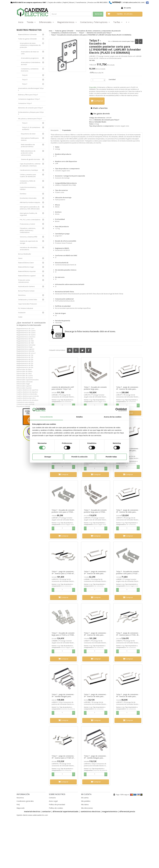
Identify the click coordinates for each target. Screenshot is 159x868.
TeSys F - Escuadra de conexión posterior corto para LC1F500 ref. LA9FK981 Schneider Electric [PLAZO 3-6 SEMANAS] (63, 511)
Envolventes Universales (28, 198)
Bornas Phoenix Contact (26, 291)
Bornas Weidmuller (25, 254)
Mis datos (85, 804)
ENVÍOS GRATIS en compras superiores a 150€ (28, 2)
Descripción (55, 130)
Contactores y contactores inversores (30, 70)
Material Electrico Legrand (27, 276)
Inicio (21, 22)
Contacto (52, 798)
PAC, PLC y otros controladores (30, 220)
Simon (20, 258)
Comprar (97, 101)
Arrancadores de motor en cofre (30, 53)
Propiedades (67, 130)
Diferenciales (46, 22)
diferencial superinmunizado (65, 811)
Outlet (20, 317)
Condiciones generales (25, 801)
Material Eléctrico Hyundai (27, 271)
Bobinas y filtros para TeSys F (28, 95)
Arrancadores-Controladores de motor (31, 63)
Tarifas (118, 22)
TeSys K (25, 123)
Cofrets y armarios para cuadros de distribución (28, 176)
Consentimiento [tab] (46, 417)
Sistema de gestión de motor (31, 159)
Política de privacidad (57, 804)
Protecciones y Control (27, 224)
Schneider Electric (100, 122)
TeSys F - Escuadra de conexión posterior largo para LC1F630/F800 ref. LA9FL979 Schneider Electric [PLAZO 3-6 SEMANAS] (95, 388)
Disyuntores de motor (28, 134)
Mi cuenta (127, 8)
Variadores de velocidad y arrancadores (29, 248)
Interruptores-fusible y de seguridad (28, 214)
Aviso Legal (53, 801)
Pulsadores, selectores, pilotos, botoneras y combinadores (28, 230)
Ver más (92, 60)
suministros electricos (90, 811)
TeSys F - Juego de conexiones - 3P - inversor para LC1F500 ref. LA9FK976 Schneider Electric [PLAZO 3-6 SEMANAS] (63, 573)
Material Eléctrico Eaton (26, 263)
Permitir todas (111, 457)
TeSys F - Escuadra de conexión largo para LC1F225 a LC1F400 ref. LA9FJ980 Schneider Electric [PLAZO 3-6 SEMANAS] (63, 634)
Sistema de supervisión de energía (29, 242)
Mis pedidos (86, 801)
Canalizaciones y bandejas (29, 170)
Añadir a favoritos (99, 108)
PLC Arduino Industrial (26, 308)
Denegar (48, 457)
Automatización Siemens (26, 286)
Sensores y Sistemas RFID (29, 237)
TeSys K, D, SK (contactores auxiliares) (31, 128)
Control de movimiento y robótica (28, 188)
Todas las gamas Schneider (27, 39)
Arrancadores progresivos (30, 58)
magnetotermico (110, 811)
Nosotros (20, 798)
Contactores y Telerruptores (95, 22)
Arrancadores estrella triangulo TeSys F (31, 89)
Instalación (22, 313)
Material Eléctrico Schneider (27, 34)
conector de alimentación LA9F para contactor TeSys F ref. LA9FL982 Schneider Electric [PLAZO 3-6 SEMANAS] (63, 388)
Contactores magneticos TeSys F (29, 99)
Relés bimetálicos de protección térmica (28, 146)
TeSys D (25, 80)
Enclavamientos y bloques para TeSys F (31, 113)
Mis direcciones (87, 808)
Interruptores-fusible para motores (30, 139)
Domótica (23, 194)
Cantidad (112, 79)
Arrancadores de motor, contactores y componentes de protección (30, 45)
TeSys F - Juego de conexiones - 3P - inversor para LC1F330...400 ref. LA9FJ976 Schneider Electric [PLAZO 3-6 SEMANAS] (128, 634)
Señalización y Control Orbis (28, 300)
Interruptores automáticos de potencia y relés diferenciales (30, 208)
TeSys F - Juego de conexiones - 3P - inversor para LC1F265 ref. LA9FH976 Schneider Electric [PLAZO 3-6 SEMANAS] (63, 757)
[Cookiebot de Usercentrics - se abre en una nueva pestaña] (117, 410)
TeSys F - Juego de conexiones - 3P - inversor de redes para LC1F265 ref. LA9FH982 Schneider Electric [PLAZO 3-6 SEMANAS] (95, 695)
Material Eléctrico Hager (26, 267)
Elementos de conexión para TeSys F (124, 41)
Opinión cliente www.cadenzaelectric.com (32, 815)
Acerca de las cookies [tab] (113, 417)
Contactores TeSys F (25, 103)
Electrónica (22, 295)
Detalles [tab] (79, 417)
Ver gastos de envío (100, 114)
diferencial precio (127, 811)
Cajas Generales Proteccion (28, 304)
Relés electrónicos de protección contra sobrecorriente (28, 153)
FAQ (18, 804)
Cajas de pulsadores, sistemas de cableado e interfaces (30, 165)
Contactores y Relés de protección (28, 182)
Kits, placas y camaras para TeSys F (30, 119)
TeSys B (25, 75)
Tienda (31, 22)
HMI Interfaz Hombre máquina (30, 202)
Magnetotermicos (67, 22)
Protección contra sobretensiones (24, 281)
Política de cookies (56, 808)
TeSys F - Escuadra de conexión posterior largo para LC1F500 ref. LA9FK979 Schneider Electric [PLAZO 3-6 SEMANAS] (95, 511)
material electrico (32, 811)
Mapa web (21, 808)
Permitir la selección (79, 457)
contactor (46, 811)
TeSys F (25, 84)
